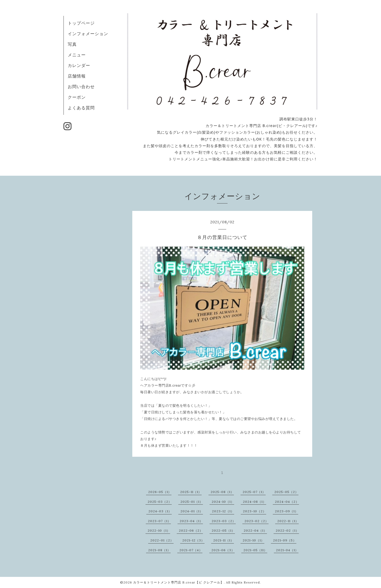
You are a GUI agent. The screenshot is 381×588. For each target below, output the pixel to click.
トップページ (81, 23)
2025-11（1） (191, 492)
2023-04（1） (191, 521)
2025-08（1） (222, 492)
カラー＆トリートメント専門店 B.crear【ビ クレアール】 (178, 582)
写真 (72, 44)
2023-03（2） (224, 521)
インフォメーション (88, 34)
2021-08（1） (159, 550)
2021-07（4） (191, 550)
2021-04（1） (287, 550)
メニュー (77, 55)
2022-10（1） (159, 530)
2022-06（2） (191, 530)
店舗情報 (77, 76)
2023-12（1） (223, 511)
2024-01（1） (192, 511)
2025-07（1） (254, 492)
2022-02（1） (287, 530)
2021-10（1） (253, 540)
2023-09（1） (287, 511)
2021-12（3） (193, 540)
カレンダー (79, 65)
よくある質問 (81, 108)
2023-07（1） (159, 521)
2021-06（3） (223, 550)
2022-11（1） (288, 521)
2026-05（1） (160, 492)
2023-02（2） (257, 521)
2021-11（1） (224, 540)
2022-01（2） (162, 540)
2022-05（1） (223, 530)
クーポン (77, 97)
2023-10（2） (255, 511)
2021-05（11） (255, 550)
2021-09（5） (285, 540)
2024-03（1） (160, 511)
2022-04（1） (255, 530)
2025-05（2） (286, 492)
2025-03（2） (160, 502)
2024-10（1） (223, 502)
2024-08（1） (255, 502)
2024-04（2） (287, 502)
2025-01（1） (192, 502)
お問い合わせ (81, 87)
